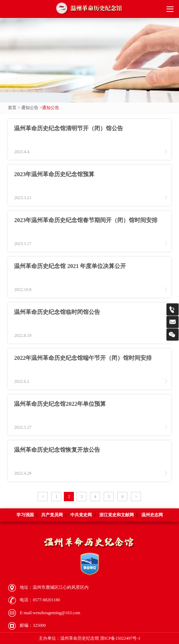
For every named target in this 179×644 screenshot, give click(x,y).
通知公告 (30, 108)
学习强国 (25, 515)
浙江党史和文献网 (117, 515)
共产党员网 (52, 515)
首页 (12, 108)
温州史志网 (152, 515)
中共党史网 (81, 515)
